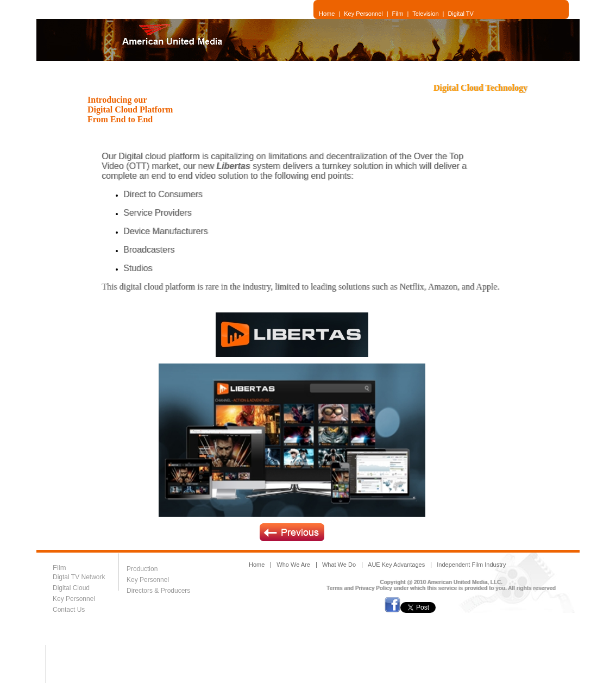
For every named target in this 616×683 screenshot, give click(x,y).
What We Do (339, 565)
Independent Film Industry (471, 565)
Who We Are (293, 565)
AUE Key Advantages (396, 565)
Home (327, 14)
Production (142, 569)
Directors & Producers (159, 591)
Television (425, 14)
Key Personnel (363, 14)
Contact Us (69, 610)
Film (398, 14)
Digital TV (460, 14)
